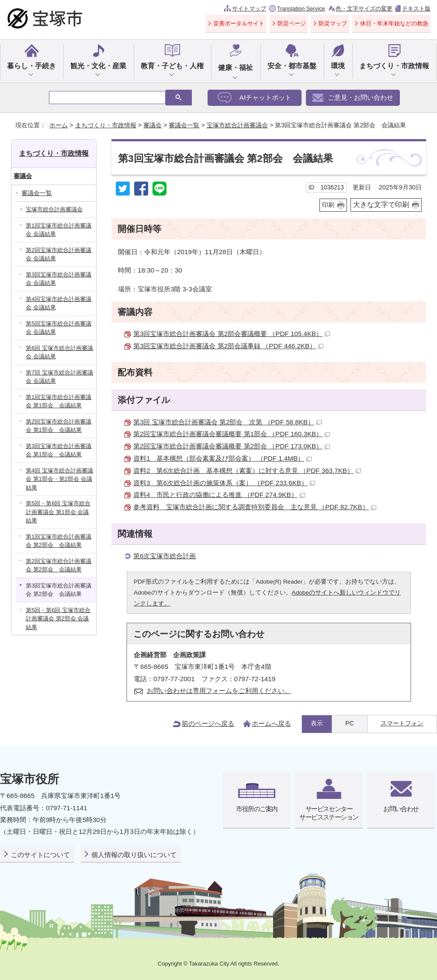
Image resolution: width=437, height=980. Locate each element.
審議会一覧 (184, 125)
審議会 (153, 125)
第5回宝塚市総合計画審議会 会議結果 (59, 328)
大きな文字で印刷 (381, 205)
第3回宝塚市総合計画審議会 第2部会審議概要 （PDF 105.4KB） (232, 334)
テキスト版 (416, 9)
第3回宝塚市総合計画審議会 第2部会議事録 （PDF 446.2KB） (228, 346)
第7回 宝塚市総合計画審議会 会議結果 (59, 377)
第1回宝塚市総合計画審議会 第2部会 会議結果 (59, 541)
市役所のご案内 (257, 809)
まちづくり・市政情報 (394, 66)
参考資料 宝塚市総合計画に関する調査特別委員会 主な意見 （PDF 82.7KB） (255, 507)
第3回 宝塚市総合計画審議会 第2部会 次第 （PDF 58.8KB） (227, 422)
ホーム (59, 125)
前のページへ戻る (208, 723)
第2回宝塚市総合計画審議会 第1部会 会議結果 (59, 426)
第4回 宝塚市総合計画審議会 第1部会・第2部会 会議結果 (59, 479)
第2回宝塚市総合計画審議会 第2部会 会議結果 (59, 565)
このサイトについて (40, 855)
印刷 (328, 205)
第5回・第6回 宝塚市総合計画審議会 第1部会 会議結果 (58, 512)
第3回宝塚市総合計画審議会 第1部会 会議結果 (59, 450)
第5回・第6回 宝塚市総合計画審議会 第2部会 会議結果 (58, 619)
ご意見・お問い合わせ (361, 97)
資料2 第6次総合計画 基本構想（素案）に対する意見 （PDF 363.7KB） (247, 471)
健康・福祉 (236, 68)
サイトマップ (249, 9)
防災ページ (292, 23)
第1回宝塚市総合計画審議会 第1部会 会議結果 (59, 401)
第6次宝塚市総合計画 (165, 556)
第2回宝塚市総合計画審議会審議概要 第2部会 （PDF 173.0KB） (232, 446)
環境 (338, 66)
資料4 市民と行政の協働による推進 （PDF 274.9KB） (219, 495)
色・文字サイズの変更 (364, 9)
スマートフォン (402, 723)
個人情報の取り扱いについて (134, 855)
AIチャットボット (265, 97)
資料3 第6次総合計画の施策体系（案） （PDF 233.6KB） (224, 483)
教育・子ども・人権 (172, 66)
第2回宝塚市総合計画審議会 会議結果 (59, 254)
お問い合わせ (401, 809)
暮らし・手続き (31, 66)
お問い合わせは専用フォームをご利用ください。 (219, 691)
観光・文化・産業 (98, 66)
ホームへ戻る (271, 723)
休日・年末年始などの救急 (394, 23)
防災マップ (333, 23)
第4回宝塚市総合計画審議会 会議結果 (59, 303)
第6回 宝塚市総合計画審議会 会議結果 (59, 352)
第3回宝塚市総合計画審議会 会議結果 (59, 279)
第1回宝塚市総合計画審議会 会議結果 (59, 230)
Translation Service (301, 9)
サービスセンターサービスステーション (329, 813)
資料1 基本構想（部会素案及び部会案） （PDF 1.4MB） (222, 458)
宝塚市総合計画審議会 (237, 125)
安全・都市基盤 (292, 66)
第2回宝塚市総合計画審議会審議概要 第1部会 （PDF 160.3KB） (232, 434)
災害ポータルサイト (239, 23)
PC (350, 723)
